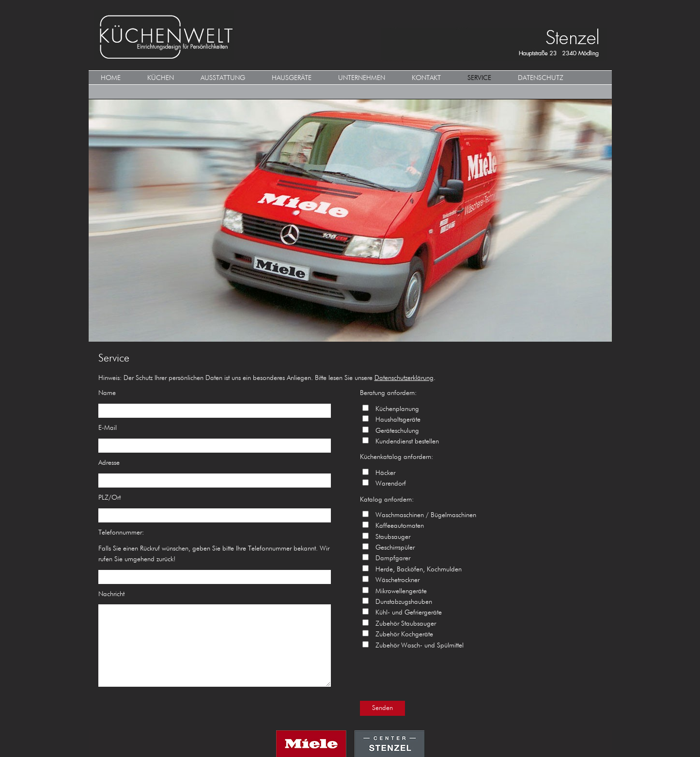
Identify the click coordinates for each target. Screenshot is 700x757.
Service (479, 78)
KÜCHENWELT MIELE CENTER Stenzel (350, 35)
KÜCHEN (161, 78)
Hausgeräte (292, 78)
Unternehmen (362, 78)
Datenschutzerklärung (404, 378)
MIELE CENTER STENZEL (350, 744)
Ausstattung (223, 78)
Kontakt (426, 78)
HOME (111, 78)
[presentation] (434, 675)
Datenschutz (541, 78)
